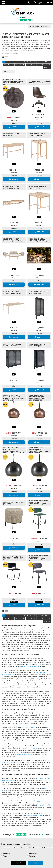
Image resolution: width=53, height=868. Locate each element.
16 (5, 65)
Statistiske (32, 856)
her (13, 850)
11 (35, 62)
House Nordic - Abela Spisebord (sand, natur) (38, 240)
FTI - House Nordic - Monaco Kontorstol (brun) (39, 82)
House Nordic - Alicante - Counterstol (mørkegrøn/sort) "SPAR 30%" (38, 503)
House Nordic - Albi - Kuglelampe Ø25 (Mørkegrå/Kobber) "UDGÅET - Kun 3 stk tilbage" (14, 450)
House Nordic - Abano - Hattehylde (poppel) (12, 187)
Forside (4, 54)
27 (46, 65)
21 (24, 65)
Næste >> (47, 68)
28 (50, 65)
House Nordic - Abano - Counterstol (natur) (37, 135)
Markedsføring (33, 854)
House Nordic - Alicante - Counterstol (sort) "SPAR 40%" (13, 558)
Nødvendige (6, 854)
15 (50, 62)
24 (35, 65)
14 (46, 62)
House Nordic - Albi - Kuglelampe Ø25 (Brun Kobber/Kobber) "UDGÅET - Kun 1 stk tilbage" (39, 398)
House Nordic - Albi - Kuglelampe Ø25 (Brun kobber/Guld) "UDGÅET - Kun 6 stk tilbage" (13, 398)
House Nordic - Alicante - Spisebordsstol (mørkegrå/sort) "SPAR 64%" (38, 558)
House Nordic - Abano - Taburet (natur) (37, 187)
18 (13, 65)
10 (31, 62)
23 (31, 65)
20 (20, 65)
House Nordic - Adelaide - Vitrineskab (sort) (38, 292)
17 (9, 65)
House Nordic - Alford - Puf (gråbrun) (14, 503)
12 (38, 62)
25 (38, 65)
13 (42, 62)
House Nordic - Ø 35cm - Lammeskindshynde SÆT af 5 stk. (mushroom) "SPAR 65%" (13, 82)
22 (27, 65)
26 (42, 65)
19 (16, 65)
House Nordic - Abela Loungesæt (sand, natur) (13, 240)
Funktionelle (6, 856)
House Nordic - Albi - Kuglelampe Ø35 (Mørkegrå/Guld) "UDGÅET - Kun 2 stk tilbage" (39, 450)
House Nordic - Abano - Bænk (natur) (12, 135)
